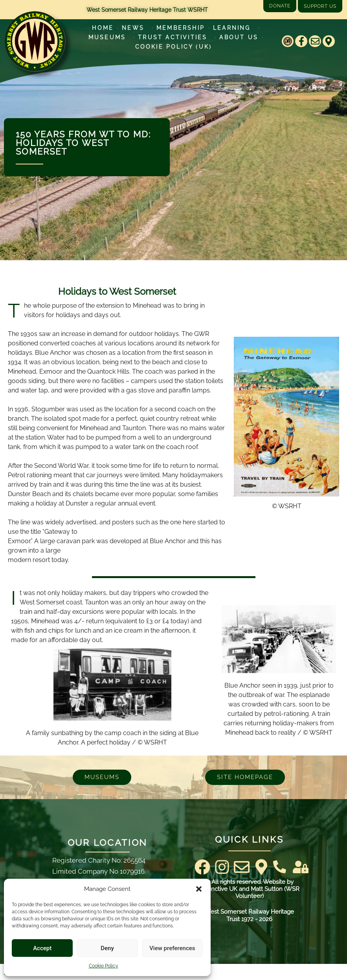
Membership (181, 28)
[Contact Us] (280, 867)
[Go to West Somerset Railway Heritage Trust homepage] (35, 41)
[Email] (315, 41)
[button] (199, 889)
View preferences (172, 948)
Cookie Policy (104, 966)
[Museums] (102, 777)
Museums (109, 37)
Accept (42, 948)
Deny (107, 948)
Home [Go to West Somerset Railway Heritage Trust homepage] (103, 28)
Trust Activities (174, 37)
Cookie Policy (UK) (174, 47)
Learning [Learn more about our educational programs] (234, 28)
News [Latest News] (135, 28)
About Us (239, 37)
